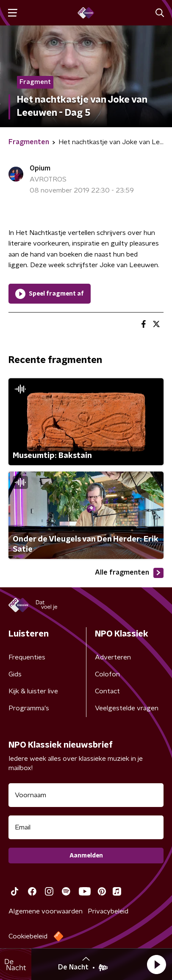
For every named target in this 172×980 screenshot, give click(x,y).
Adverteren (113, 657)
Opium (40, 168)
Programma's (29, 708)
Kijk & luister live (33, 691)
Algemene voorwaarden (46, 911)
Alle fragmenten (129, 573)
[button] (156, 964)
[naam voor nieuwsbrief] (86, 795)
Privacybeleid (108, 911)
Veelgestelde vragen (127, 708)
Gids (15, 674)
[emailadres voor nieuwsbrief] (86, 827)
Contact (107, 691)
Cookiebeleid (28, 936)
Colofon (107, 674)
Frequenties (27, 657)
